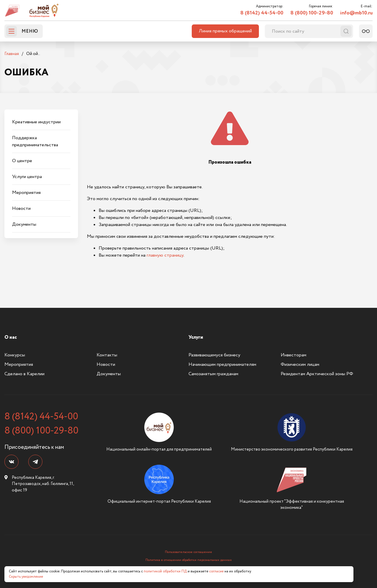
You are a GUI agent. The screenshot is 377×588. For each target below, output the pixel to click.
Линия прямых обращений (225, 31)
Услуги (196, 337)
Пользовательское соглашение (188, 552)
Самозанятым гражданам (213, 374)
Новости (106, 364)
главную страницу (165, 255)
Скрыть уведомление (26, 577)
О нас (11, 337)
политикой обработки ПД (165, 571)
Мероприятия (19, 364)
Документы (109, 374)
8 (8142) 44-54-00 (262, 13)
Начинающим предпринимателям (222, 364)
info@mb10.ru (356, 13)
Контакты (107, 355)
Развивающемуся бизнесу (214, 355)
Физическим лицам (300, 364)
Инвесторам (294, 355)
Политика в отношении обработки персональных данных (189, 560)
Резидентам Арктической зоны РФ (317, 374)
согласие (216, 571)
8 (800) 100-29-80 (312, 13)
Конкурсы (15, 355)
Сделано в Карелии (24, 374)
